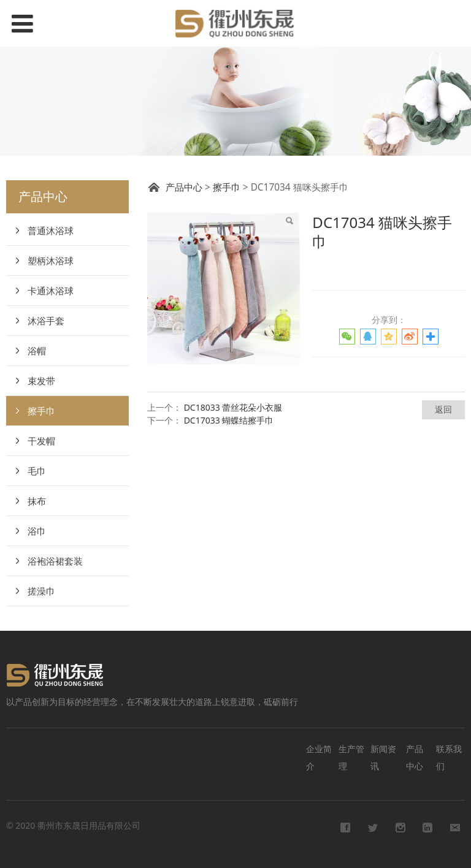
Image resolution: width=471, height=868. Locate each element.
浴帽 (37, 351)
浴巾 (37, 531)
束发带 (41, 381)
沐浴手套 (46, 321)
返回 (443, 409)
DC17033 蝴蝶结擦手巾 (229, 420)
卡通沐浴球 (51, 291)
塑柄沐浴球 (51, 261)
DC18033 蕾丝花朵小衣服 (233, 407)
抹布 (37, 501)
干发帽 (41, 441)
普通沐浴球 (51, 230)
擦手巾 (41, 411)
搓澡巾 (41, 591)
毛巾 (37, 471)
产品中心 (184, 187)
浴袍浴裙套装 (55, 561)
